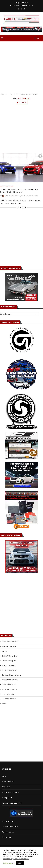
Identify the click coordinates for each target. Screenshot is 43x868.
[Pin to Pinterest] (25, 207)
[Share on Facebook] (20, 207)
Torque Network (8, 832)
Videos (4, 704)
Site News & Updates (9, 689)
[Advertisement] (21, 67)
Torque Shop (7, 837)
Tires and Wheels (8, 694)
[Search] (38, 38)
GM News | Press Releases (11, 675)
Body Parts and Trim (9, 646)
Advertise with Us (8, 781)
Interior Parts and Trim (10, 680)
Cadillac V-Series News (10, 656)
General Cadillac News (10, 670)
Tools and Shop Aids (9, 699)
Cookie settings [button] (9, 863)
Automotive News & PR (10, 642)
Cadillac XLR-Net (8, 821)
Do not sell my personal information (16, 859)
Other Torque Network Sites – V (21, 6)
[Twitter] (21, 9)
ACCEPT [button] (20, 863)
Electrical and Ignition (9, 661)
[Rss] (24, 9)
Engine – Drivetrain (8, 665)
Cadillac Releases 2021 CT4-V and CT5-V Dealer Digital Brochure (19, 191)
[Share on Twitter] (23, 207)
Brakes (4, 651)
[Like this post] (18, 207)
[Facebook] (18, 9)
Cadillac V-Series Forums (11, 792)
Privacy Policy (7, 797)
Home (2, 94)
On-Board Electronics (9, 684)
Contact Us (6, 787)
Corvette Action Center (10, 827)
